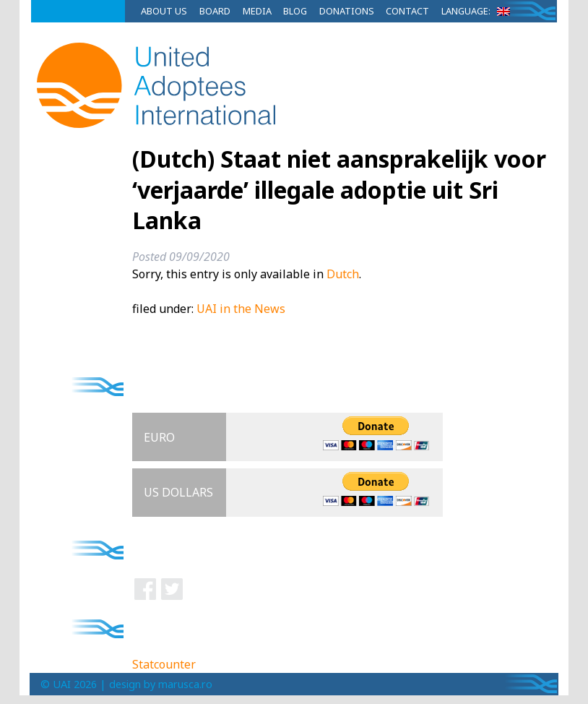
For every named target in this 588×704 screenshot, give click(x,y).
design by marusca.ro (161, 684)
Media (257, 11)
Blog (295, 11)
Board (215, 11)
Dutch (343, 274)
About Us (164, 11)
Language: (478, 11)
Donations (347, 11)
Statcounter (164, 664)
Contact (407, 11)
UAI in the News (241, 309)
